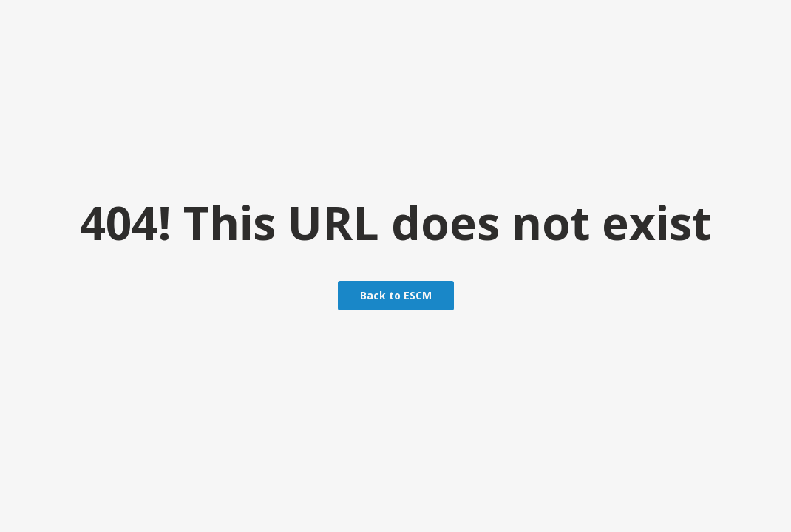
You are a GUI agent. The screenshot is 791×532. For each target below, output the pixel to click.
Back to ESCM (396, 295)
